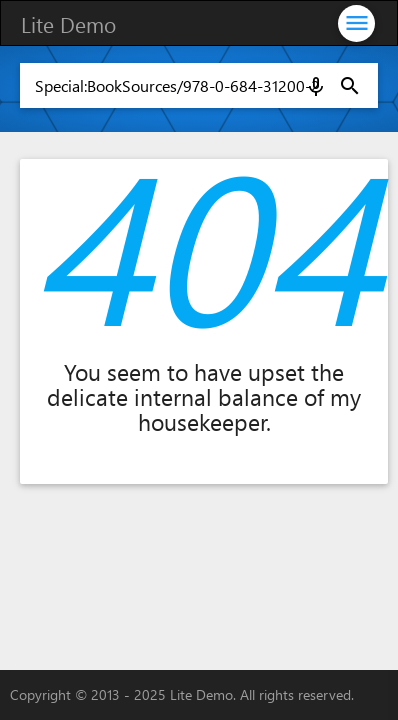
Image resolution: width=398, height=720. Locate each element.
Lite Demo (68, 24)
